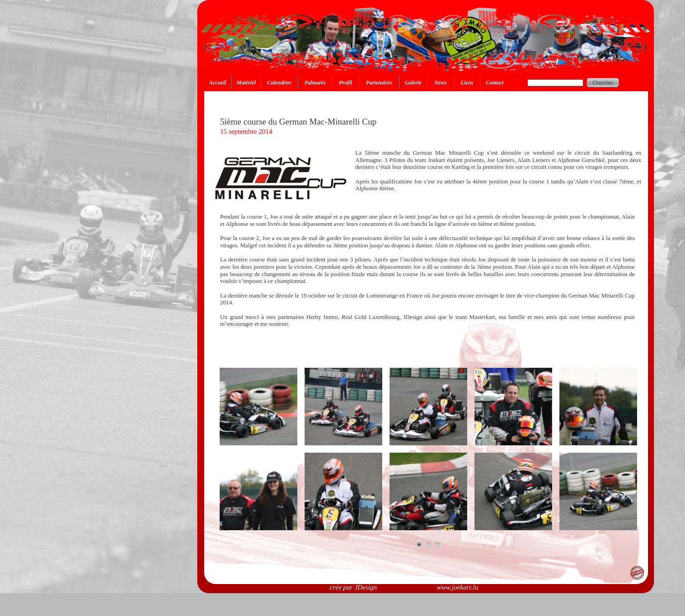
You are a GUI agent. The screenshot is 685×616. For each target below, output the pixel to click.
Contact (495, 83)
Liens (467, 83)
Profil (345, 83)
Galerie (414, 83)
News (440, 83)
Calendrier (279, 83)
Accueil (218, 83)
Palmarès (315, 83)
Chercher (603, 83)
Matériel (246, 83)
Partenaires (379, 83)
